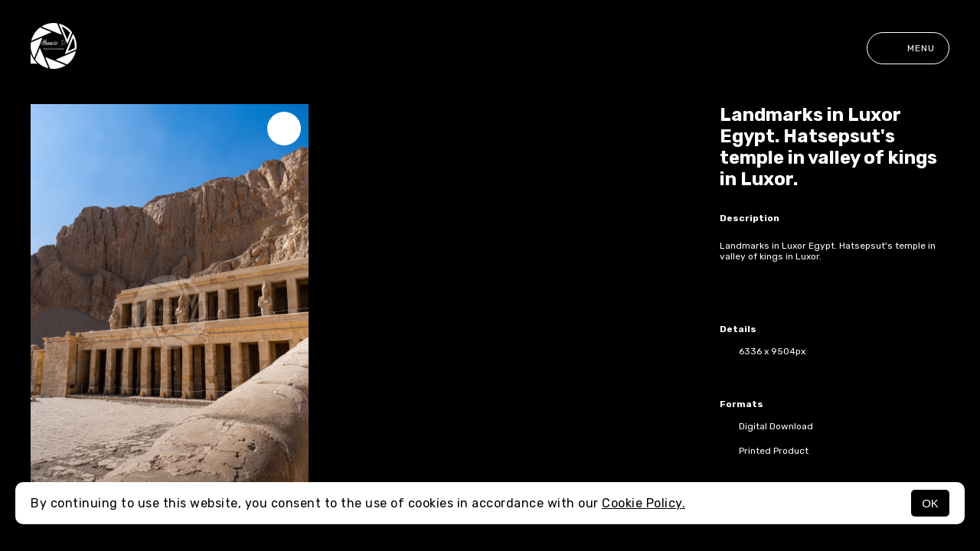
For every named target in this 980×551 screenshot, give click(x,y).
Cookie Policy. (644, 503)
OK (930, 503)
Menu (908, 48)
